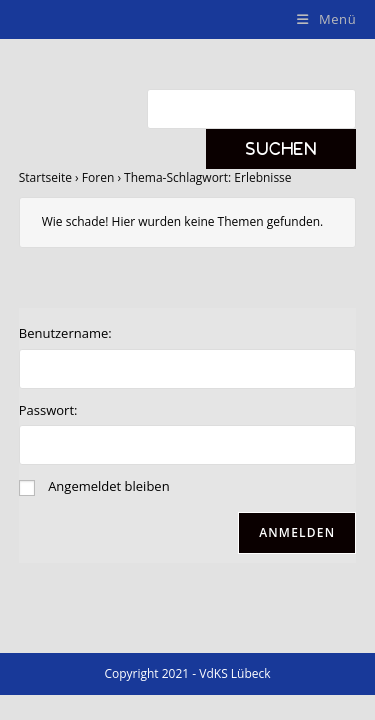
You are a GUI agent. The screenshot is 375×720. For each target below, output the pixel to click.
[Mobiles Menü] (326, 19)
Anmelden (297, 532)
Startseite (45, 177)
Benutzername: (65, 333)
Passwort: (48, 410)
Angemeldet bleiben (108, 486)
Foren (98, 177)
